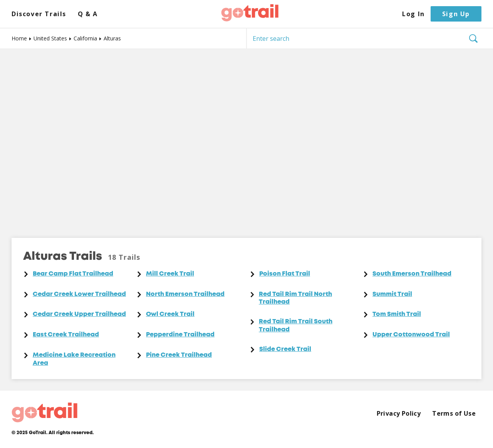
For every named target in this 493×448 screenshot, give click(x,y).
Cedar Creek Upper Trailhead (79, 314)
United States (50, 38)
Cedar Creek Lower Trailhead (79, 294)
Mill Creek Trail (170, 274)
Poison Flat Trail (285, 274)
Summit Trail (392, 294)
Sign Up (456, 14)
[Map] (246, 138)
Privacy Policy (399, 414)
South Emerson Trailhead (412, 274)
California (85, 38)
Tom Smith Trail (397, 314)
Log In (413, 14)
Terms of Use (454, 414)
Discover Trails (39, 14)
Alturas (112, 38)
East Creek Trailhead (66, 335)
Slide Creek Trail (285, 349)
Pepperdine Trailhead (180, 335)
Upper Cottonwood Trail (411, 335)
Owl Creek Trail (170, 314)
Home (19, 38)
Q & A (88, 14)
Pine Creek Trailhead (179, 355)
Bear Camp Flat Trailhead (73, 274)
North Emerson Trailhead (185, 294)
